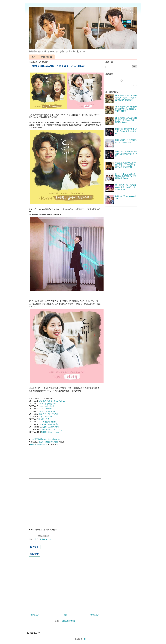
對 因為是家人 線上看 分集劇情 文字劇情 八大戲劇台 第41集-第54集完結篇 (126, 98)
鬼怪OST (43, 539)
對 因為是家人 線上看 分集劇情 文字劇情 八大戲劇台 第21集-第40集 (126, 120)
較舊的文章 (95, 615)
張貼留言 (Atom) (68, 621)
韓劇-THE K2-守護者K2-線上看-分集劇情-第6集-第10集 (126, 154)
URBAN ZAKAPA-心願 (49, 424)
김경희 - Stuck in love (50, 432)
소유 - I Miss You (45, 417)
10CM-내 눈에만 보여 (47, 404)
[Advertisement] (46, 462)
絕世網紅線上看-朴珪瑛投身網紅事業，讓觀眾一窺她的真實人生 (125, 187)
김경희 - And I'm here (50, 427)
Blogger (87, 639)
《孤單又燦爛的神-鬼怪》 (48, 442)
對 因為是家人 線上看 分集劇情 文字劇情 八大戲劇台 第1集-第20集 (126, 109)
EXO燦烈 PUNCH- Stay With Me (52, 401)
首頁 (33, 57)
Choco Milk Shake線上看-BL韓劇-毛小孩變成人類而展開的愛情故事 (126, 176)
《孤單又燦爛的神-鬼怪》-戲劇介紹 (45, 439)
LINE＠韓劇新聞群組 (39, 445)
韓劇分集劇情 (46, 57)
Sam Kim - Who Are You (48, 414)
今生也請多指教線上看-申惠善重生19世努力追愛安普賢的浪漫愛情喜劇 (125, 165)
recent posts (134, 86)
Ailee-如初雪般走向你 (47, 422)
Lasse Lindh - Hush (46, 406)
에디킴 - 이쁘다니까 (47, 411)
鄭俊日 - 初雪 (44, 419)
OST (50, 539)
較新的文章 (35, 615)
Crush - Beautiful (45, 409)
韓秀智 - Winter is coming (52, 430)
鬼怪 (37, 539)
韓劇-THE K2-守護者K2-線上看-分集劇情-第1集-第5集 (126, 131)
